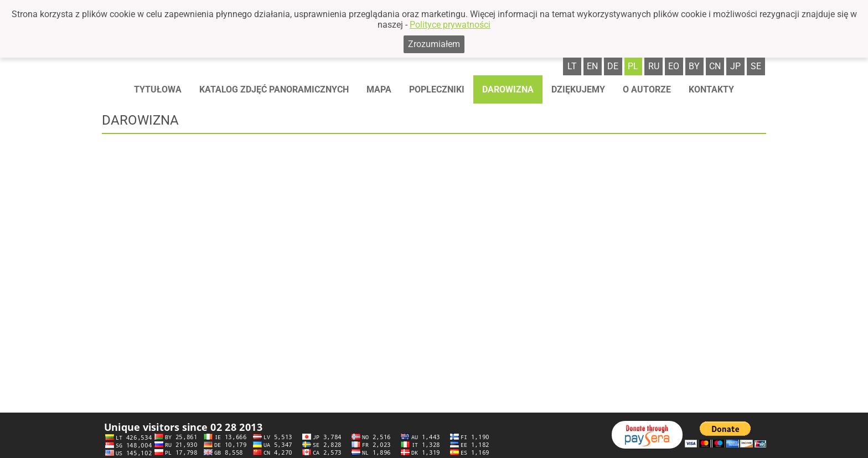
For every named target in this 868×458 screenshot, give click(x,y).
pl (633, 66)
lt (572, 66)
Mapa (379, 89)
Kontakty (711, 89)
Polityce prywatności (450, 25)
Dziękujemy (578, 89)
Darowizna (508, 89)
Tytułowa (158, 89)
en (592, 66)
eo (674, 66)
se (756, 66)
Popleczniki (437, 89)
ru (654, 66)
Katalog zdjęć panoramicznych (274, 89)
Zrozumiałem (434, 44)
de (613, 66)
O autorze (647, 89)
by (694, 66)
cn (715, 66)
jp (735, 66)
